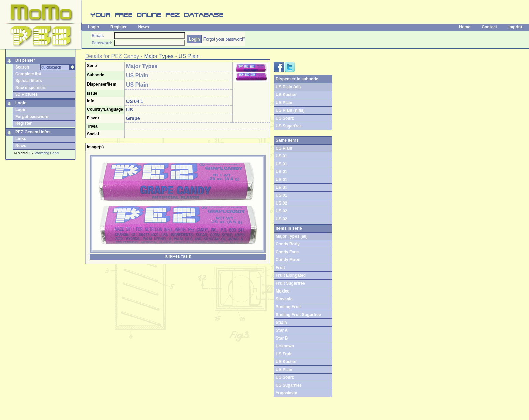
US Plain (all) (288, 87)
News (143, 27)
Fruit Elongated (291, 275)
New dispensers (31, 88)
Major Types (159, 56)
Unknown (285, 346)
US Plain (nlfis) (290, 110)
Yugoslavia (286, 393)
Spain (281, 322)
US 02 (281, 203)
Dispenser (25, 60)
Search (22, 67)
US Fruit (284, 354)
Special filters (29, 81)
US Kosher (286, 95)
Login (94, 27)
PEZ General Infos (33, 132)
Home (465, 27)
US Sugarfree (289, 126)
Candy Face (287, 252)
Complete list (28, 74)
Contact (489, 27)
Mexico (283, 291)
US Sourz (285, 118)
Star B (282, 338)
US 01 (281, 156)
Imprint (515, 27)
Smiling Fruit (288, 307)
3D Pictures (27, 94)
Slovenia (284, 299)
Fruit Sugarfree (290, 283)
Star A (282, 330)
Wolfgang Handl (47, 153)
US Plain (189, 56)
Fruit (280, 268)
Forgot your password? (224, 39)
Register (119, 27)
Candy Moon (288, 260)
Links (21, 139)
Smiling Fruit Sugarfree (298, 315)
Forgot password (32, 117)
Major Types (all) (292, 236)
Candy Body (288, 244)
